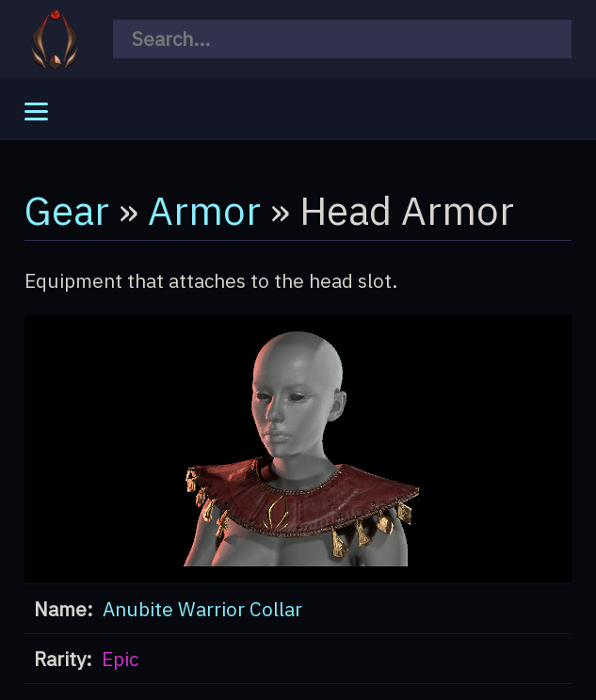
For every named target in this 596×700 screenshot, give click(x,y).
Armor (204, 210)
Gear (67, 210)
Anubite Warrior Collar (202, 609)
